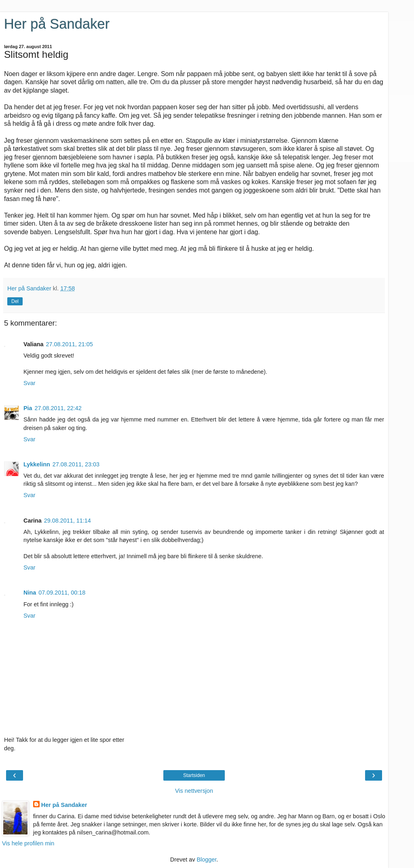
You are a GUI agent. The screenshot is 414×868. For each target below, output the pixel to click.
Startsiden (194, 775)
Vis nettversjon (194, 791)
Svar (30, 383)
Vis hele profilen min (28, 843)
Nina (30, 593)
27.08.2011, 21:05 (70, 344)
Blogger (206, 860)
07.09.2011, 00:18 (62, 593)
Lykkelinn (37, 464)
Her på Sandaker (57, 24)
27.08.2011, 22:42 (58, 408)
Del (15, 301)
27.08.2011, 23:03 (76, 464)
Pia (28, 408)
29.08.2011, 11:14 (68, 521)
